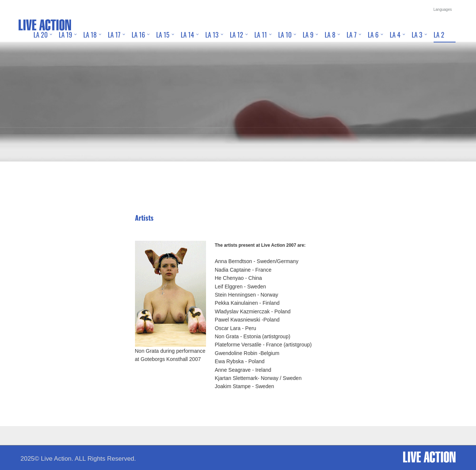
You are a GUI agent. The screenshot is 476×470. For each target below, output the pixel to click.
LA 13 (212, 35)
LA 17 (114, 35)
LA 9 (308, 35)
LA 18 (90, 35)
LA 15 (163, 35)
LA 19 (65, 35)
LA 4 (395, 35)
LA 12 (237, 35)
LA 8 (330, 35)
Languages (443, 9)
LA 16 (138, 35)
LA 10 (285, 35)
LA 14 (187, 35)
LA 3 (417, 35)
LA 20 (41, 35)
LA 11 (261, 35)
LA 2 (439, 35)
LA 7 (352, 35)
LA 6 (373, 35)
